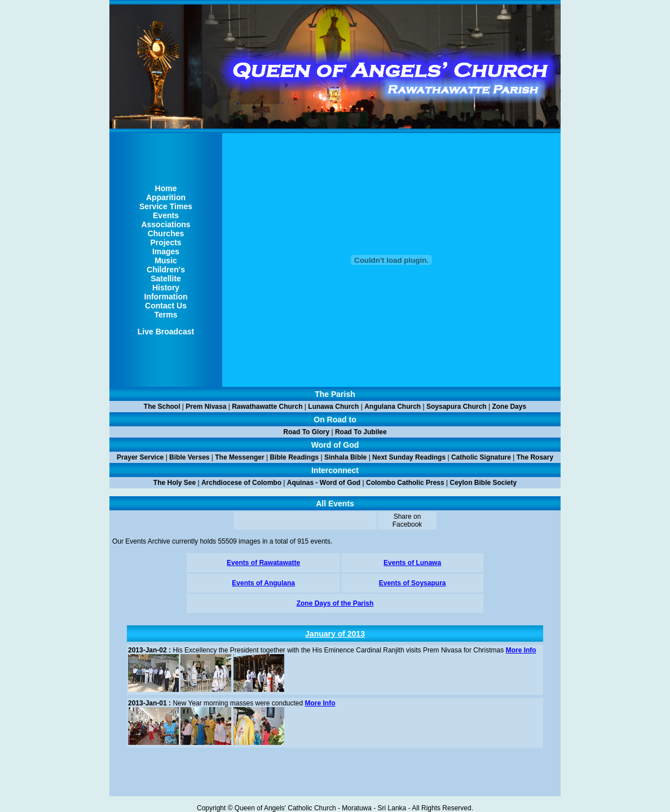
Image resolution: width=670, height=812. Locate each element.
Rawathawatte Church (267, 407)
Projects (166, 242)
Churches (166, 233)
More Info (521, 650)
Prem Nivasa (206, 407)
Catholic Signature (481, 457)
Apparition (166, 197)
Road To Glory (306, 432)
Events (166, 215)
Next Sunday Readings (409, 457)
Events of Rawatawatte (263, 563)
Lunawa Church (333, 407)
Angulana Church (393, 407)
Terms (166, 315)
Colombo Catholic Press (405, 483)
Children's (166, 270)
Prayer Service (140, 457)
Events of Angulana (263, 583)
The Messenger (239, 457)
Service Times (166, 206)
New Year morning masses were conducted (215, 703)
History (166, 288)
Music (166, 261)
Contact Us (166, 306)
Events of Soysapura (413, 583)
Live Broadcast (166, 332)
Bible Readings (294, 457)
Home (166, 188)
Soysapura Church (457, 407)
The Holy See (175, 483)
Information (166, 297)
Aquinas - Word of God (324, 483)
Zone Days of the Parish (335, 603)
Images (166, 251)
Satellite (166, 279)
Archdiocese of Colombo (241, 483)
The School (162, 407)
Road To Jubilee (361, 432)
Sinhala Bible (345, 457)
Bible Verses (189, 457)
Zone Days (509, 407)
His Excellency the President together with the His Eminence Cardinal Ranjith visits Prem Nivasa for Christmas (316, 650)
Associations (166, 224)
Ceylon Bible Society (484, 483)
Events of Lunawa (412, 563)
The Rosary (535, 457)
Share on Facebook (407, 520)
